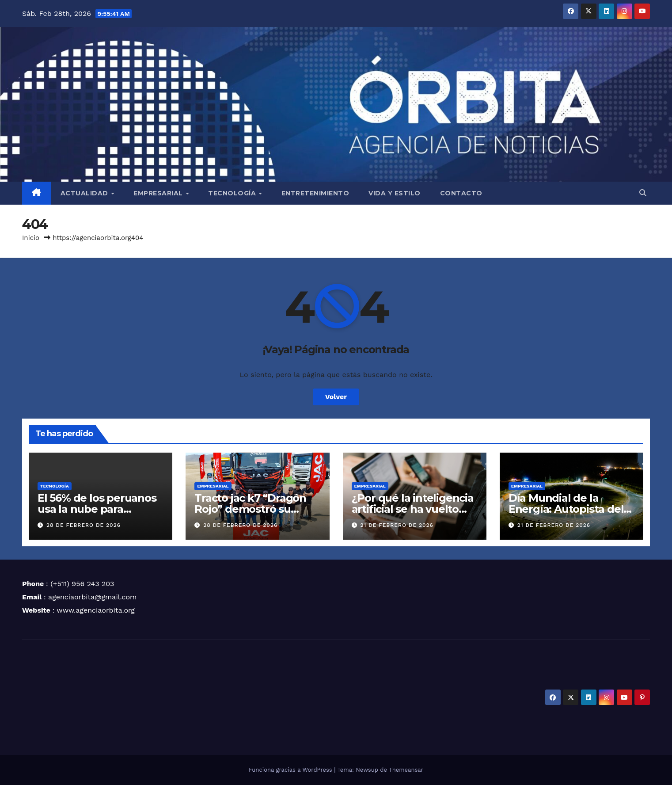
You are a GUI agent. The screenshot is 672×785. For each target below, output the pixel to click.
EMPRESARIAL (159, 193)
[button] (643, 193)
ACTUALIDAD (85, 193)
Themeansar (406, 770)
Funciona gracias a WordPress (291, 770)
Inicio (31, 238)
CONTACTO (461, 193)
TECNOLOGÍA (233, 193)
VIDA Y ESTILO (395, 193)
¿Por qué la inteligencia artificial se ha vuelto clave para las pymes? (413, 509)
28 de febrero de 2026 (84, 525)
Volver (336, 397)
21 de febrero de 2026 (397, 525)
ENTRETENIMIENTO (315, 193)
